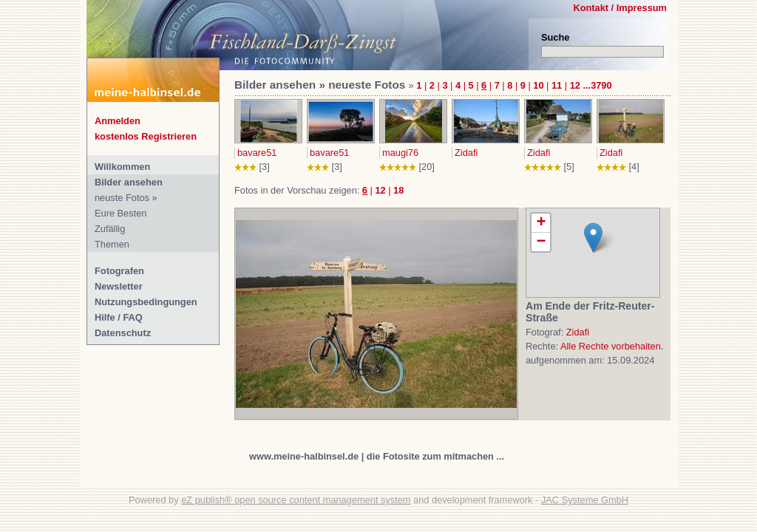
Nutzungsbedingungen (146, 302)
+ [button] (541, 223)
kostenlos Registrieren (146, 136)
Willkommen (122, 167)
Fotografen (119, 271)
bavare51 (257, 153)
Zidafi (466, 153)
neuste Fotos (122, 198)
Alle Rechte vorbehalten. (612, 346)
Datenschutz (123, 333)
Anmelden (118, 121)
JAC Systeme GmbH (585, 500)
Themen (112, 244)
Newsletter (119, 286)
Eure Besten (120, 213)
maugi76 (400, 153)
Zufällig (110, 229)
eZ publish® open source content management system (296, 500)
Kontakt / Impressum (620, 8)
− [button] (541, 242)
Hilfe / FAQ (119, 317)
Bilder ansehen (129, 182)
